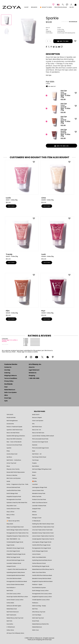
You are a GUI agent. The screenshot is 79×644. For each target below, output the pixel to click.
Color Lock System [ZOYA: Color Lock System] (38, 421)
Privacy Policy (9, 381)
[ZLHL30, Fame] (61, 108)
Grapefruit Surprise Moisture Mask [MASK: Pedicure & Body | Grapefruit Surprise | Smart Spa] (42, 581)
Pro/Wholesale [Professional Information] (61, 7)
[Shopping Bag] (76, 5)
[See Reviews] (69, 22)
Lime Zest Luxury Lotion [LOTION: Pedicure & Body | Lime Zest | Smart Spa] (14, 594)
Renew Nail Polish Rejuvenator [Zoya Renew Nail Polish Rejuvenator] (16, 472)
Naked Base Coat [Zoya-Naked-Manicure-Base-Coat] (12, 609)
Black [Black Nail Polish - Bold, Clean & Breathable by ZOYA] (34, 475)
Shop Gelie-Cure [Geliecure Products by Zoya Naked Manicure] (11, 506)
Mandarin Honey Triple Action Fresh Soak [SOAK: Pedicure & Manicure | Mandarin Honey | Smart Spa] (43, 533)
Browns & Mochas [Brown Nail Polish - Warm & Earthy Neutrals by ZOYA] (12, 475)
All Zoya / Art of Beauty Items (15, 633)
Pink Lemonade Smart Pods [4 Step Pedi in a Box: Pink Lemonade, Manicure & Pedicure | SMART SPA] (40, 439)
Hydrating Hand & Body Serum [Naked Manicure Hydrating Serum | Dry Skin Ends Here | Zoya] (16, 572)
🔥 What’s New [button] (46, 7)
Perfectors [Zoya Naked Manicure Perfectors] (35, 603)
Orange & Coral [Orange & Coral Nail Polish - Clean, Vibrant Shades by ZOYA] (37, 518)
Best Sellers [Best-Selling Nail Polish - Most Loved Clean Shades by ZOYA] (36, 466)
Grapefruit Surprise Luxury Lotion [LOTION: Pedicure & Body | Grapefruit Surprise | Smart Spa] (42, 597)
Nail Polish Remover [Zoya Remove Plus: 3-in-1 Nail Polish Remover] (13, 612)
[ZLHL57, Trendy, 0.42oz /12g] (22, 237)
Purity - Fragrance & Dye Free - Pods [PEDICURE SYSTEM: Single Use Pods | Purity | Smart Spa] (17, 484)
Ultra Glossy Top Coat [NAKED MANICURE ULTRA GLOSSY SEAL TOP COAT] (39, 612)
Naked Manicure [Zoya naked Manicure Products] (37, 627)
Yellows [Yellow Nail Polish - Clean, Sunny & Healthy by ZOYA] (35, 478)
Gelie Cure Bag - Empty (39, 606)
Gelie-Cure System (10, 393)
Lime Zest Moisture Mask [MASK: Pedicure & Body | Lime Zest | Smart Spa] (14, 578)
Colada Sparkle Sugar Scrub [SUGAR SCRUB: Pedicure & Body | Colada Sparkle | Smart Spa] (15, 542)
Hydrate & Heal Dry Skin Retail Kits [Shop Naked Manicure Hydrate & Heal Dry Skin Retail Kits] (17, 503)
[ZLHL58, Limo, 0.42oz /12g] (57, 180)
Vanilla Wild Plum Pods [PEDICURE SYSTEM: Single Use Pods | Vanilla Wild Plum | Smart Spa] (14, 490)
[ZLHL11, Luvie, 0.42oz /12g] (22, 180)
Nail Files (35, 609)
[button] (12, 7)
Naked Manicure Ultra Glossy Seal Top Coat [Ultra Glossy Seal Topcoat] (43, 569)
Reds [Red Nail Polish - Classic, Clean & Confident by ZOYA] (34, 451)
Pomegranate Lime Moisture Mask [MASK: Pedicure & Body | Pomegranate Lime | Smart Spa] (17, 581)
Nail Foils (9, 621)
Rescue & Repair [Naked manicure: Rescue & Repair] (37, 418)
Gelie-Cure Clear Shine (39, 572)
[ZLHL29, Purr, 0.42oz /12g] (57, 293)
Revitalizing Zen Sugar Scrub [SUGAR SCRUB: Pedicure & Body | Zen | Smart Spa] (41, 566)
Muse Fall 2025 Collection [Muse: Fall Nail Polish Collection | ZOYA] (14, 439)
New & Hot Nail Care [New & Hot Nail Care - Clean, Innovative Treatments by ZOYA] (38, 433)
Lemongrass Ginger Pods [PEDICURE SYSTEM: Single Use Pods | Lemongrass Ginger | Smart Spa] (40, 487)
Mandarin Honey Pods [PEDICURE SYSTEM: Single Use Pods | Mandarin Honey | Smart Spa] (39, 493)
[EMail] (59, 47)
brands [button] (34, 7)
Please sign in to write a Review (10, 341)
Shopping (32, 376)
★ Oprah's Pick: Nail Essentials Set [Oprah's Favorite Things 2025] (17, 569)
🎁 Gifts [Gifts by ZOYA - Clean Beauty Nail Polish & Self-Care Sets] (34, 481)
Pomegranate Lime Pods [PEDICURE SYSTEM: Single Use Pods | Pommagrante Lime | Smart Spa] (14, 500)
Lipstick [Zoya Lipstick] (9, 448)
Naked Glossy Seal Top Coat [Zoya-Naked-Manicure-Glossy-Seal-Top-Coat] (15, 618)
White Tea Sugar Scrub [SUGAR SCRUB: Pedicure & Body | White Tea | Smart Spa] (13, 557)
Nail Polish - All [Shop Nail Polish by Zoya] (37, 454)
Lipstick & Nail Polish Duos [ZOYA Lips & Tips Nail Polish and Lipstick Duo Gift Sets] (15, 430)
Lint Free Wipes (37, 615)
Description (53, 54)
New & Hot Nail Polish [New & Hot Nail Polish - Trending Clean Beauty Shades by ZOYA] (13, 433)
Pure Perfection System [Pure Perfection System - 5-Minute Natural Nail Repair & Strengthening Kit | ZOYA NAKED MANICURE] (39, 588)
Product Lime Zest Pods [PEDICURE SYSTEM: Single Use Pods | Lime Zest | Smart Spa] (39, 500)
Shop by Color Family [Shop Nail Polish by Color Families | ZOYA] (13, 469)
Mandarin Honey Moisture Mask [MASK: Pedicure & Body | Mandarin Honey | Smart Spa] (42, 578)
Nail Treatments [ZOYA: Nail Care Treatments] (11, 615)
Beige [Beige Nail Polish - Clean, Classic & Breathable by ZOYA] (8, 518)
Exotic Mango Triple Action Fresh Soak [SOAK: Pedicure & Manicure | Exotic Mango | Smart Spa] (17, 530)
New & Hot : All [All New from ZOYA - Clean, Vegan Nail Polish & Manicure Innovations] (37, 430)
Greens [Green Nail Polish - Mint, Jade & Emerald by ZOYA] (34, 472)
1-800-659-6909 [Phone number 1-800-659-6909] (34, 378)
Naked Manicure (10, 390)
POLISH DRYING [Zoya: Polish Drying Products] (11, 418)
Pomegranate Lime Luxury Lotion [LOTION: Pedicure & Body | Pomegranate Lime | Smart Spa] (42, 594)
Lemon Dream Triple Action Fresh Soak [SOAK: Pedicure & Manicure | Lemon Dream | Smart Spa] (43, 536)
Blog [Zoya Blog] (72, 7)
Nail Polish (10, 591)
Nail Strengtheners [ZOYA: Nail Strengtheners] (12, 421)
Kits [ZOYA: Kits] (33, 424)
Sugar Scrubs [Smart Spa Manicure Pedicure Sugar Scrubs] (11, 545)
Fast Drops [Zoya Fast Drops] (35, 460)
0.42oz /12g (55, 30)
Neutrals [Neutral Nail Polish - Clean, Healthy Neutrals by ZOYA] (35, 445)
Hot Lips (49, 75)
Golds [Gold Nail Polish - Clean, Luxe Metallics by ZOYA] (8, 481)
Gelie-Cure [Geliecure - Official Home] (35, 630)
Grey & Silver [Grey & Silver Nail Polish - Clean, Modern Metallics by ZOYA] (10, 512)
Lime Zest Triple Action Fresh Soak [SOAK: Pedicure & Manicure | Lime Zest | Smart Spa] (42, 530)
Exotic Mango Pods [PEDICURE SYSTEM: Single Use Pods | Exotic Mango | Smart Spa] (12, 493)
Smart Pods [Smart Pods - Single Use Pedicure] (36, 621)
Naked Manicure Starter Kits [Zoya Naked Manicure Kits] (40, 624)
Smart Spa (8, 398)
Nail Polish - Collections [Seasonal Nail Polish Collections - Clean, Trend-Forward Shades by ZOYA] (14, 460)
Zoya (6, 387)
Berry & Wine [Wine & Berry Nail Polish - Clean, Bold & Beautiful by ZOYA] (11, 515)
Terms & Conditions (11, 378)
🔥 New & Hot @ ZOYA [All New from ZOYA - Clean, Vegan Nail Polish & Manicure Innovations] (13, 521)
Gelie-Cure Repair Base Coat (15, 527)
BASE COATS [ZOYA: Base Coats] (36, 415)
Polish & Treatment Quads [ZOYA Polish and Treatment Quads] (14, 427)
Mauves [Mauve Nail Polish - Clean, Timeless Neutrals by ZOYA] (35, 515)
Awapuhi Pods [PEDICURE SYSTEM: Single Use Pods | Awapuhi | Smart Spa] (36, 509)
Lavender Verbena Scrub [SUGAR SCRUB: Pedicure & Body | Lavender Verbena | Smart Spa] (14, 563)
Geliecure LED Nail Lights (14, 606)
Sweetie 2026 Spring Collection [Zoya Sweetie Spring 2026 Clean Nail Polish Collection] (16, 436)
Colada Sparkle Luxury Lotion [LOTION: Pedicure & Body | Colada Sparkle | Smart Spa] (41, 600)
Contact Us (8, 367)
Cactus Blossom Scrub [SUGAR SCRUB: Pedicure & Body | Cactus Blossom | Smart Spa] (39, 563)
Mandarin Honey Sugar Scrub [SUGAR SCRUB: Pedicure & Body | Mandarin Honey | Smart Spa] (15, 548)
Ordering (7, 373)
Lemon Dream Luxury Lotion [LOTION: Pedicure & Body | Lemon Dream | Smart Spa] (15, 600)
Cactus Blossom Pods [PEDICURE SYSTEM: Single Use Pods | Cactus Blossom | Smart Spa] (13, 509)
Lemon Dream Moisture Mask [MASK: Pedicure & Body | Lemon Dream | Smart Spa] (15, 585)
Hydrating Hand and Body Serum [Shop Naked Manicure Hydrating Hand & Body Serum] (42, 560)
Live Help (7, 370)
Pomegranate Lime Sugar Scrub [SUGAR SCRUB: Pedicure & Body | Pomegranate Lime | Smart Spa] (42, 548)
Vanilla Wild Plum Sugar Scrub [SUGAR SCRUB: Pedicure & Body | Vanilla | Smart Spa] (41, 545)
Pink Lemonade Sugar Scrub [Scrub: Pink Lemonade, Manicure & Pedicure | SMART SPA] (40, 448)
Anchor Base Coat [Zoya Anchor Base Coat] (12, 454)
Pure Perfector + (11, 588)
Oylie (6, 401)
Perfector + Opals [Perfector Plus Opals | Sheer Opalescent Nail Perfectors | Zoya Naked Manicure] (37, 585)
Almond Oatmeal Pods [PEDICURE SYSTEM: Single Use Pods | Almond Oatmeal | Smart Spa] (13, 487)
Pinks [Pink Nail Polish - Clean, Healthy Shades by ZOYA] (8, 451)
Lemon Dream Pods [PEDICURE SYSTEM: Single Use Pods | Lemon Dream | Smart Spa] (38, 490)
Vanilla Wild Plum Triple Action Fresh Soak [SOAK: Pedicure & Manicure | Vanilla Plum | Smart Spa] (43, 527)
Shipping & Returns (11, 376)
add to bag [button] (61, 41)
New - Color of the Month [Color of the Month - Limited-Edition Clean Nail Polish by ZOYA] (14, 442)
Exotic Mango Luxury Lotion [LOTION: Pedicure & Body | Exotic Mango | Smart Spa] (40, 591)
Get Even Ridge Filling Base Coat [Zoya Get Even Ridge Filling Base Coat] (42, 469)
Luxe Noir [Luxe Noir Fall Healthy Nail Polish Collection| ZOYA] (35, 484)
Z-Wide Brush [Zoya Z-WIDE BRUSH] (11, 627)
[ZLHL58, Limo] (61, 95)
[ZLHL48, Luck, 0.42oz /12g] (57, 237)
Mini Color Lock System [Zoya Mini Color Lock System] (14, 478)
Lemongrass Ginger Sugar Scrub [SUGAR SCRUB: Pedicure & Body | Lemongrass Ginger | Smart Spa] (42, 542)
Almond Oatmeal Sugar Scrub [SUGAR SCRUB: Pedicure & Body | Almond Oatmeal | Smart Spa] (15, 560)
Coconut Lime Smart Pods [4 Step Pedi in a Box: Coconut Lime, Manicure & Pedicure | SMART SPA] (14, 445)
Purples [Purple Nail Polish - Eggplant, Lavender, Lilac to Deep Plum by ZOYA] (34, 463)
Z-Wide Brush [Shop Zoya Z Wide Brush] (36, 521)
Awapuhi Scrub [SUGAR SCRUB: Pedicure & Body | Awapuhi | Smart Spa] (11, 566)
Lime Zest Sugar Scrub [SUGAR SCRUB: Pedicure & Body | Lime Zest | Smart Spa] (13, 551)
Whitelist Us (33, 373)
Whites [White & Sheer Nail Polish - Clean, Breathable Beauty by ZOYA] (34, 512)
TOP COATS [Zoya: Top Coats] (10, 415)
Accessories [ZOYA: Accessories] (10, 424)
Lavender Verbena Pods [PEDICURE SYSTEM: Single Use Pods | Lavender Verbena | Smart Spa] (39, 506)
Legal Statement (34, 370)
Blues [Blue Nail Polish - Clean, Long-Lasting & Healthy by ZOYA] (8, 466)
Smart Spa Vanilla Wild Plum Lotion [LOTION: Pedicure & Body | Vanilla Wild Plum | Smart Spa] (17, 597)
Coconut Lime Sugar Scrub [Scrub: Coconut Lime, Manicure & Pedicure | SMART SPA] (40, 442)
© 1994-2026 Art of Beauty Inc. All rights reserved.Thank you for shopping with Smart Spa (40, 639)
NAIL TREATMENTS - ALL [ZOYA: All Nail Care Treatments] (13, 539)
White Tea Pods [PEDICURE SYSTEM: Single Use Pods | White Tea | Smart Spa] (37, 497)
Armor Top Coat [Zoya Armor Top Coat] (11, 463)
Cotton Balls (10, 603)
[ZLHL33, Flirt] (61, 121)
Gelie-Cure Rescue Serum (40, 503)
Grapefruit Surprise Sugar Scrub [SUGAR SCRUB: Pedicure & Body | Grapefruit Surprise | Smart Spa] (16, 554)
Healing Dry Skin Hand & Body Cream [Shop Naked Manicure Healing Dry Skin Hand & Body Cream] (43, 524)
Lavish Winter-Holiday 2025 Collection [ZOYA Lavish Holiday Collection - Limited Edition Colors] (43, 436)
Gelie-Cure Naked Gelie (39, 557)
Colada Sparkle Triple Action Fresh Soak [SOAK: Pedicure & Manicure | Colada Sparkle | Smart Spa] (43, 539)
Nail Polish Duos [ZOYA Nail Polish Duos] (37, 427)
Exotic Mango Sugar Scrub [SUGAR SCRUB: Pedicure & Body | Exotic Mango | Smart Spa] (40, 551)
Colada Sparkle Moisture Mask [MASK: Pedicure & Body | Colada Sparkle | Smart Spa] (16, 575)
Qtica (6, 395)
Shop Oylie (10, 524)
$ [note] (63, 100)
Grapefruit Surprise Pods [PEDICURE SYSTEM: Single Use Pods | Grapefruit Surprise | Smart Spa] (14, 497)
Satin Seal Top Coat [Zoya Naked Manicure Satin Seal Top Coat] (38, 618)
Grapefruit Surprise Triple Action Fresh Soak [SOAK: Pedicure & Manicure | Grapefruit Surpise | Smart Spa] (17, 536)
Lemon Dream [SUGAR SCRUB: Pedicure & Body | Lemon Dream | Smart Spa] (36, 554)
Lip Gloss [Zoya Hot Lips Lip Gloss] (9, 457)
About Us (32, 367)
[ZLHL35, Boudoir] (61, 134)
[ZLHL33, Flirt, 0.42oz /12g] (22, 293)
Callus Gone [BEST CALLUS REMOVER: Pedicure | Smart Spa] (10, 630)
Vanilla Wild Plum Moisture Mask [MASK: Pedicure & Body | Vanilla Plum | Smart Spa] (42, 575)
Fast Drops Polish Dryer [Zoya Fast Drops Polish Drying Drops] (39, 457)
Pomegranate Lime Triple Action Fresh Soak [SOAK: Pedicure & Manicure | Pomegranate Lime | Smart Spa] (17, 533)
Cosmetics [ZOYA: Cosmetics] (10, 624)
